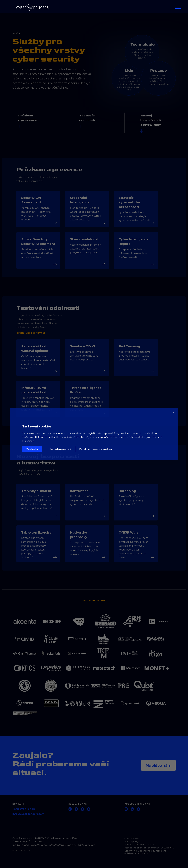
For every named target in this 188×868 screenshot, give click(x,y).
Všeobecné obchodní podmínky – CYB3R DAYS (149, 848)
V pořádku (32, 449)
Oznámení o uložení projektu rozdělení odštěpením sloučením (145, 852)
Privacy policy (132, 842)
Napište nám (158, 765)
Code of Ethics (132, 838)
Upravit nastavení (61, 449)
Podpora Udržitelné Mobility (139, 845)
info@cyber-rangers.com (28, 814)
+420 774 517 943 (24, 809)
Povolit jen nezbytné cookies (96, 449)
